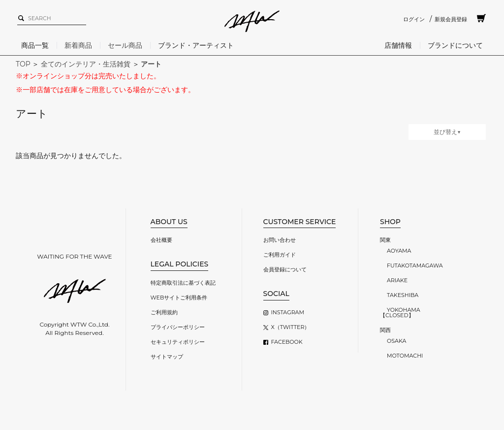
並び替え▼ (447, 132)
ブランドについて (455, 45)
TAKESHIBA (403, 295)
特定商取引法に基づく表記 (183, 283)
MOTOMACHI (405, 356)
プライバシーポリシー (178, 327)
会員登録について (285, 269)
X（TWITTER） (291, 327)
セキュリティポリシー (178, 342)
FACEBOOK (287, 342)
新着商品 (78, 45)
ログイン (414, 19)
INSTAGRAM (288, 312)
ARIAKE (397, 280)
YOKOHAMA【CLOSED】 (400, 313)
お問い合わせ (280, 240)
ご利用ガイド (280, 255)
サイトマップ (167, 357)
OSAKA (396, 341)
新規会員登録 (451, 19)
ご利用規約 (164, 312)
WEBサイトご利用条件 (179, 298)
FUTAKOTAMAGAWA (415, 265)
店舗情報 (398, 45)
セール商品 (125, 45)
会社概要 (161, 240)
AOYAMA (399, 251)
